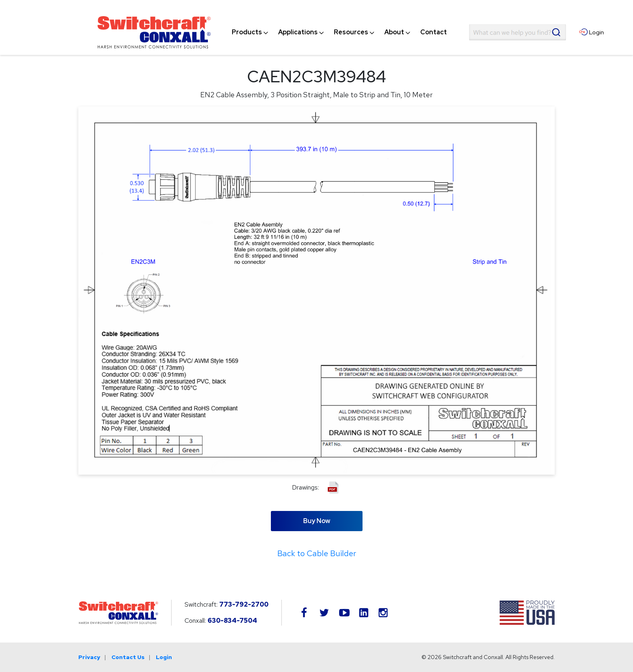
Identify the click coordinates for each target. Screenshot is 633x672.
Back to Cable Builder (317, 553)
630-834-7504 (232, 621)
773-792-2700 (244, 604)
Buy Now (317, 521)
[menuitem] (247, 32)
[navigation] (339, 32)
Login (164, 657)
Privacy (89, 657)
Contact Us (128, 657)
